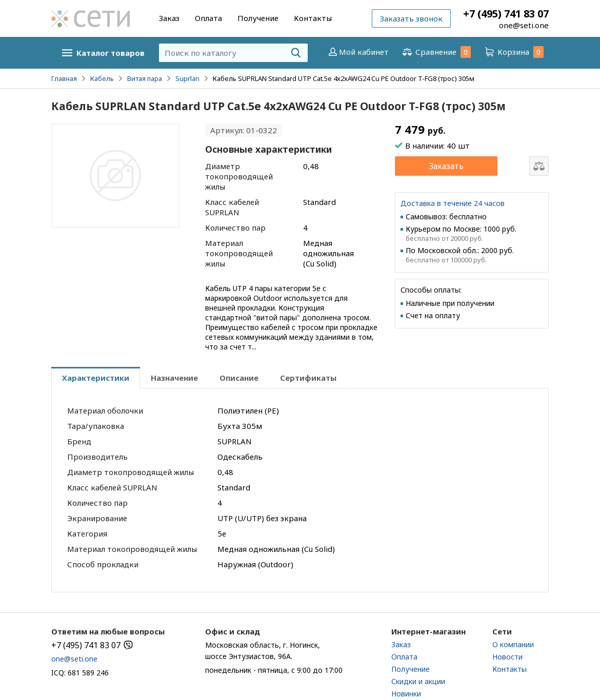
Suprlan (187, 78)
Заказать (446, 166)
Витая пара (145, 78)
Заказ (169, 18)
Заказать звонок (411, 18)
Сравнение (436, 52)
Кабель (102, 78)
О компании (513, 644)
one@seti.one (524, 25)
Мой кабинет (358, 52)
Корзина (513, 52)
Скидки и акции (418, 681)
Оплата (208, 18)
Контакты (313, 18)
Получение (258, 18)
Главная (64, 78)
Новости (507, 657)
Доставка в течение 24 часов (453, 203)
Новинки (406, 694)
